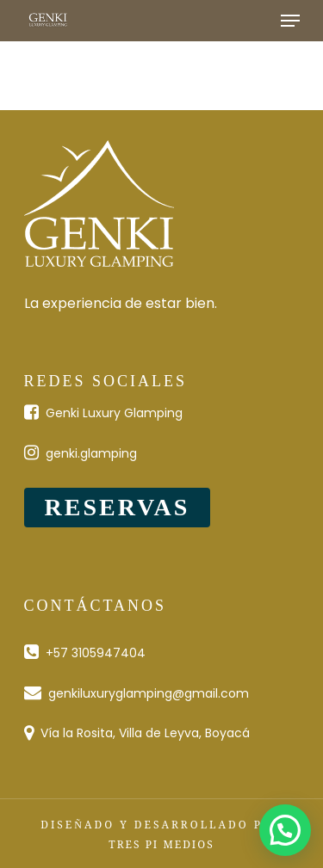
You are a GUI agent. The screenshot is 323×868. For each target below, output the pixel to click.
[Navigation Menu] (290, 21)
